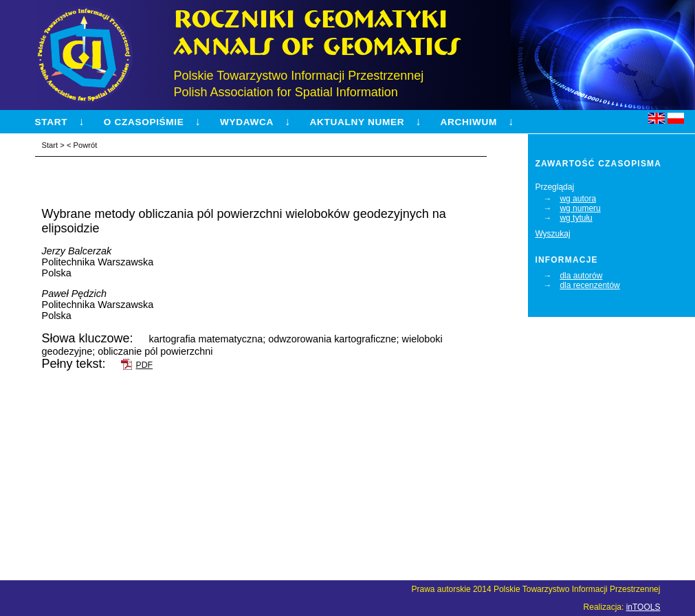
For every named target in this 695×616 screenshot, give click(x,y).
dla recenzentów (589, 285)
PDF (144, 365)
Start (52, 122)
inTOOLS (643, 607)
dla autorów (581, 276)
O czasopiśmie (144, 122)
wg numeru (580, 208)
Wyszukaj (552, 234)
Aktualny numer (357, 122)
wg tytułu (576, 218)
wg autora (578, 199)
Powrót (86, 145)
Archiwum (469, 122)
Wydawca (247, 122)
